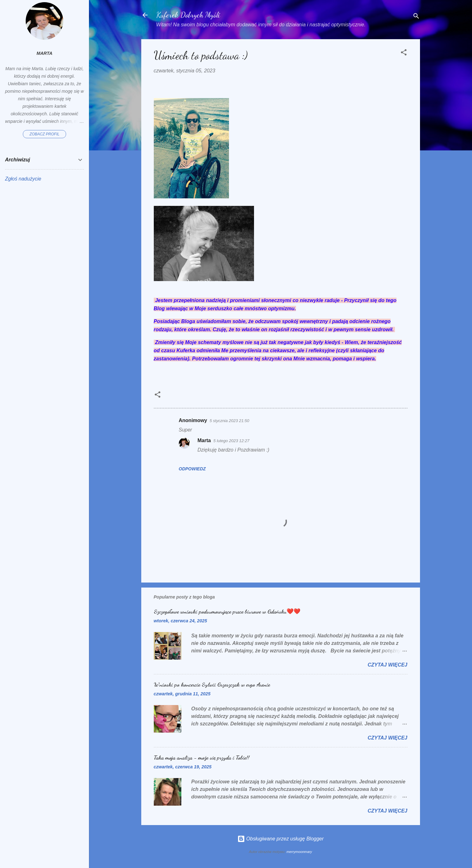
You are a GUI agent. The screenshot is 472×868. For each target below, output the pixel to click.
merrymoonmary (299, 852)
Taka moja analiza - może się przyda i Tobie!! (202, 757)
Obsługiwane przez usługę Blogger (281, 839)
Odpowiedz (192, 469)
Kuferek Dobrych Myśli (188, 15)
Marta (204, 440)
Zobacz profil (44, 134)
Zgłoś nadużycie (23, 179)
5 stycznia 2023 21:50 (229, 421)
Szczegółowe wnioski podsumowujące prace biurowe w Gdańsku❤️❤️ (227, 611)
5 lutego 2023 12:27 (231, 441)
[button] (404, 53)
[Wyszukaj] (416, 17)
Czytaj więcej (388, 665)
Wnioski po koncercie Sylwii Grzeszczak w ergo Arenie (212, 684)
